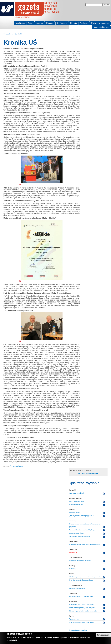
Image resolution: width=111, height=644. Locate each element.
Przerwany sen (75, 513)
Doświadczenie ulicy (76, 504)
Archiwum (20, 23)
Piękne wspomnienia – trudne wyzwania (83, 611)
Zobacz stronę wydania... (78, 630)
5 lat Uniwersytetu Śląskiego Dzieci (81, 580)
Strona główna (8, 34)
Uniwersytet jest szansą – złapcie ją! (82, 605)
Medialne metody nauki (77, 588)
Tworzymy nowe (75, 619)
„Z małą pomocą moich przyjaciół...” (82, 516)
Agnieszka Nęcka (16, 466)
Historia (73, 23)
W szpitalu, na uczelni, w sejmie (80, 561)
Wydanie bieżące (102, 27)
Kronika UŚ (18, 34)
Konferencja (62, 23)
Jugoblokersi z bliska (77, 533)
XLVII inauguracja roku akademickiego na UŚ (85, 577)
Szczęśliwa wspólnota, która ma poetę (82, 608)
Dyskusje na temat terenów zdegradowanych (85, 544)
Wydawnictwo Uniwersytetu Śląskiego (82, 530)
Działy (31, 23)
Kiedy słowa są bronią (77, 501)
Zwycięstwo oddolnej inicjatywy (80, 536)
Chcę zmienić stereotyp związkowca (82, 622)
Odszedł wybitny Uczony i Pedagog (81, 596)
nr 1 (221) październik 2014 (88, 473)
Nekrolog (73, 569)
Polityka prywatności (100, 23)
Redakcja (84, 23)
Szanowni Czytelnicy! (77, 493)
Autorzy (40, 23)
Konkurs (50, 23)
